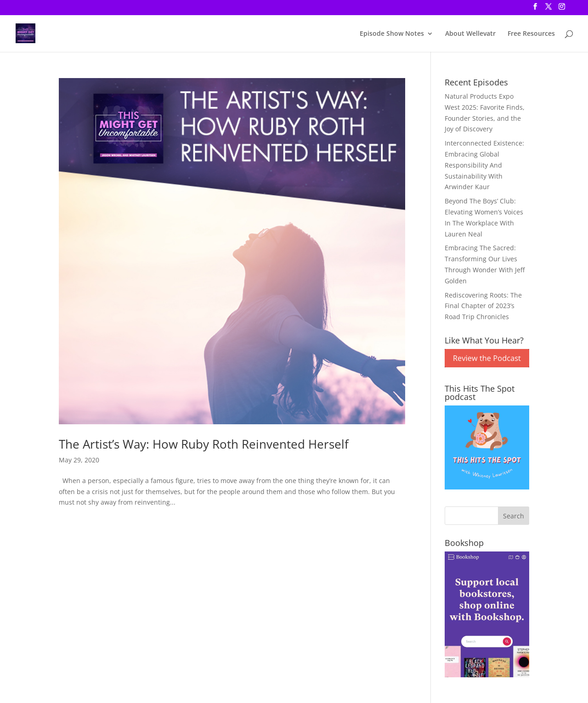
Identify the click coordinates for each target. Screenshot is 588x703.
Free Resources (531, 34)
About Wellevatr (470, 34)
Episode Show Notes (392, 34)
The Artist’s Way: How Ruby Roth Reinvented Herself (204, 444)
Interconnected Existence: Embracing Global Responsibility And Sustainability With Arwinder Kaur (484, 165)
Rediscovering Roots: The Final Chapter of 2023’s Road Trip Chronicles (483, 306)
